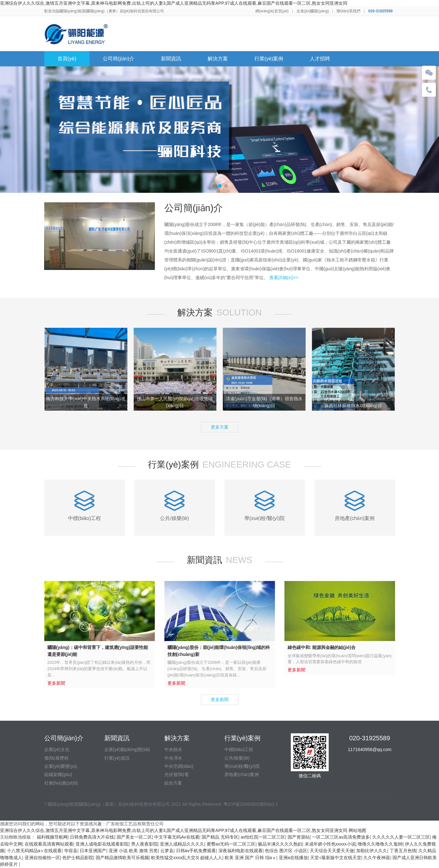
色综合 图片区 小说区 (286, 851)
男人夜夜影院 (144, 844)
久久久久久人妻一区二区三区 (401, 837)
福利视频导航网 (52, 837)
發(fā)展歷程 (56, 758)
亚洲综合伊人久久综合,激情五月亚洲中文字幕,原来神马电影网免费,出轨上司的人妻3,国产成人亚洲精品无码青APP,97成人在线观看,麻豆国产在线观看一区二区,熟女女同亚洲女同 (174, 3)
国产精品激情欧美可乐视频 (122, 858)
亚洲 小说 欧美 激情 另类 (133, 851)
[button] (213, 186)
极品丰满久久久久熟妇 (280, 844)
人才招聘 (320, 59)
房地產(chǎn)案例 (242, 774)
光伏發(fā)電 (177, 774)
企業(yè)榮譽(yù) (61, 766)
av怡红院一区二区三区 (263, 837)
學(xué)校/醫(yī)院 (242, 766)
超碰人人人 (211, 858)
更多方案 (220, 427)
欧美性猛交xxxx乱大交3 (174, 858)
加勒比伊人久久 (372, 851)
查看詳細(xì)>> (284, 278)
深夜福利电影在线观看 (241, 851)
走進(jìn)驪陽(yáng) (313, 11)
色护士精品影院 (78, 858)
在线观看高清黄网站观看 (49, 844)
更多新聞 (220, 700)
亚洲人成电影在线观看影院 (102, 844)
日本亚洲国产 (93, 851)
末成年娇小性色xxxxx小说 (330, 844)
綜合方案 (173, 783)
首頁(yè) (67, 59)
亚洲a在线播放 (293, 858)
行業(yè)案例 (269, 59)
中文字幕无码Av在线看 (177, 837)
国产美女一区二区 (134, 837)
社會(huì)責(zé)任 (61, 783)
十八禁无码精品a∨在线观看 (34, 851)
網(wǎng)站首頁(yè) (272, 11)
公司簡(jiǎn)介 (119, 59)
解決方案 (218, 59)
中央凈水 (173, 758)
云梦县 (167, 851)
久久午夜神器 (377, 858)
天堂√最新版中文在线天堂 (336, 858)
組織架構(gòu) (58, 774)
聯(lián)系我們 (348, 11)
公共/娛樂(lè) (237, 758)
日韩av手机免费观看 (196, 851)
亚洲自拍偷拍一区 (42, 858)
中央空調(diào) (179, 766)
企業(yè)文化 (57, 749)
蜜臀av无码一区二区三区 (231, 844)
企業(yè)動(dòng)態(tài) (127, 749)
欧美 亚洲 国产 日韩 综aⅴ (250, 858)
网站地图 (357, 830)
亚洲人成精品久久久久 (182, 844)
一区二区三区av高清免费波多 (341, 837)
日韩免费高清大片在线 (92, 837)
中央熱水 (173, 749)
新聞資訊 (171, 59)
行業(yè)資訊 (117, 758)
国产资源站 (299, 837)
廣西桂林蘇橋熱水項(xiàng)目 (353, 406)
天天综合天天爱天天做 (332, 851)
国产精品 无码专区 (220, 837)
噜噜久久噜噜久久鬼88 (380, 844)
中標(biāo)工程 (239, 749)
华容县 (71, 851)
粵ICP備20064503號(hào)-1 (251, 804)
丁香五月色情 (403, 851)
